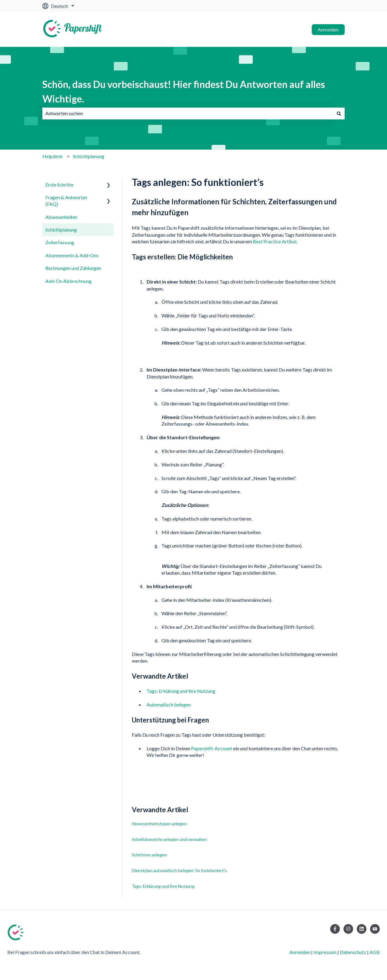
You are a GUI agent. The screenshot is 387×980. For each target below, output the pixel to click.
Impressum (325, 952)
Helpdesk (52, 156)
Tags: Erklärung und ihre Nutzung (181, 691)
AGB (375, 952)
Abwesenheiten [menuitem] (61, 217)
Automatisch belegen (169, 704)
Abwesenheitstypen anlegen (159, 824)
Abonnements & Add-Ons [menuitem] (72, 255)
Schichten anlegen (149, 855)
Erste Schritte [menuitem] (59, 185)
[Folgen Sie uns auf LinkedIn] (362, 929)
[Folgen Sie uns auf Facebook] (335, 929)
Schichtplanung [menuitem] (61, 230)
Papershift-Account (212, 748)
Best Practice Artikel (275, 241)
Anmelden (328, 29)
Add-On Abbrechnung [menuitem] (68, 281)
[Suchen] (339, 113)
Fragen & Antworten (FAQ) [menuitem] (66, 201)
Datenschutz (353, 952)
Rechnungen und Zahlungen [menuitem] (73, 268)
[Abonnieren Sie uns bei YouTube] (375, 929)
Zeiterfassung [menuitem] (60, 242)
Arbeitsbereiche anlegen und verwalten (169, 839)
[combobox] (188, 113)
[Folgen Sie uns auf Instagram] (348, 929)
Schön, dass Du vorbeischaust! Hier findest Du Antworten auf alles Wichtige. (184, 91)
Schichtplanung (89, 156)
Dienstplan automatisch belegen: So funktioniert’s (179, 870)
